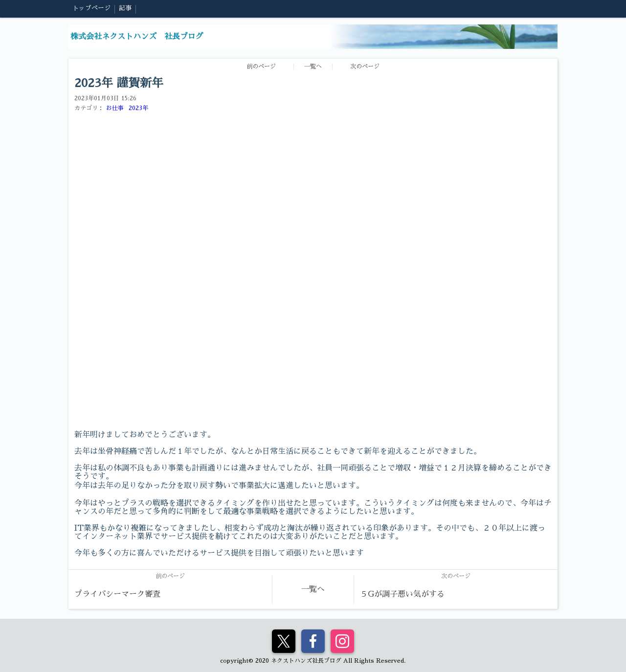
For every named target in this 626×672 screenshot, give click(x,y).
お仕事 (115, 108)
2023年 (138, 108)
